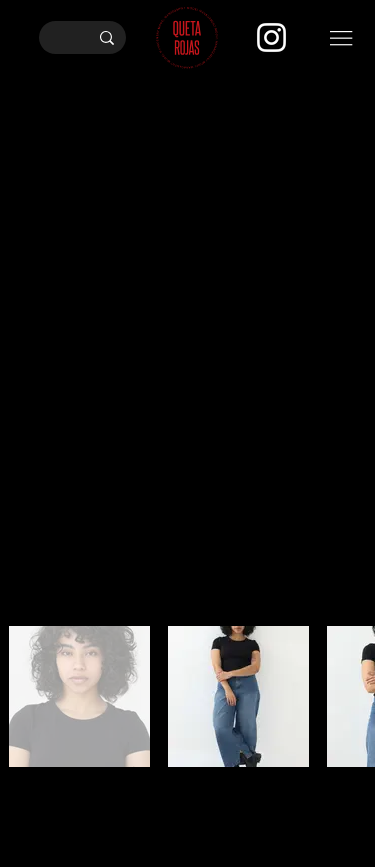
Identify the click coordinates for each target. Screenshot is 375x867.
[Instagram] (271, 37)
